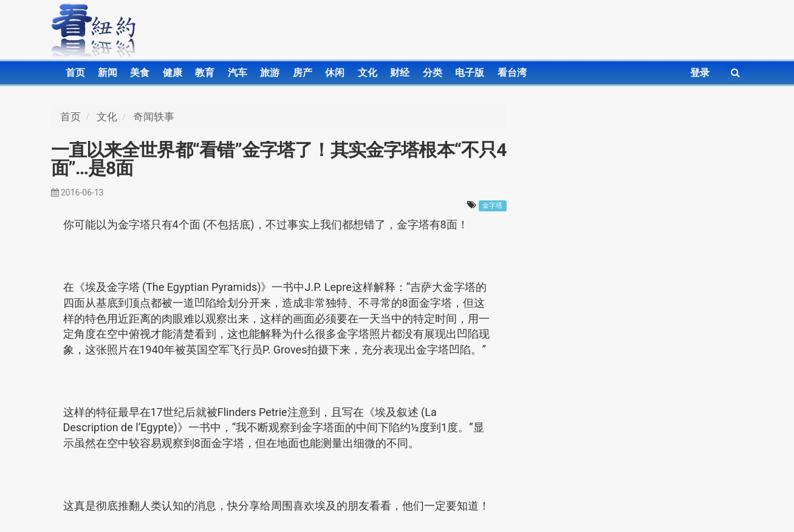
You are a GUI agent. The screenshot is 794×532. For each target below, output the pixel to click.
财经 (400, 73)
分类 (433, 73)
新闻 (108, 73)
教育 (205, 73)
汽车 (238, 73)
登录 (700, 73)
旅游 (270, 73)
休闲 (335, 73)
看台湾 (512, 73)
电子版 (470, 73)
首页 (75, 73)
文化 (368, 73)
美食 (140, 73)
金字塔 (492, 206)
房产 (303, 73)
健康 (173, 73)
